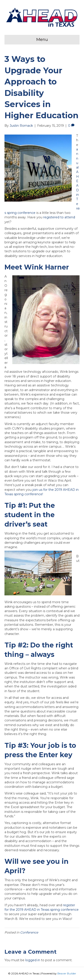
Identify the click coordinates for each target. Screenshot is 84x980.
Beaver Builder (67, 973)
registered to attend (59, 217)
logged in (33, 960)
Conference (29, 932)
